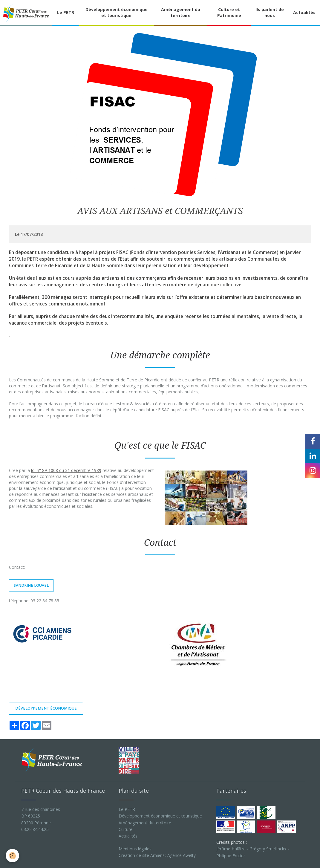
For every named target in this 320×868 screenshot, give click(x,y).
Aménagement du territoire (181, 12)
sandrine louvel (31, 585)
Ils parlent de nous (270, 12)
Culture (125, 829)
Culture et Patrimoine (229, 12)
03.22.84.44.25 (35, 829)
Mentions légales (135, 849)
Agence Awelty (182, 855)
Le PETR (66, 12)
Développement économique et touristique (117, 12)
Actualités (128, 836)
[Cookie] (13, 856)
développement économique (46, 708)
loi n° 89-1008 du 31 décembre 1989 (66, 470)
